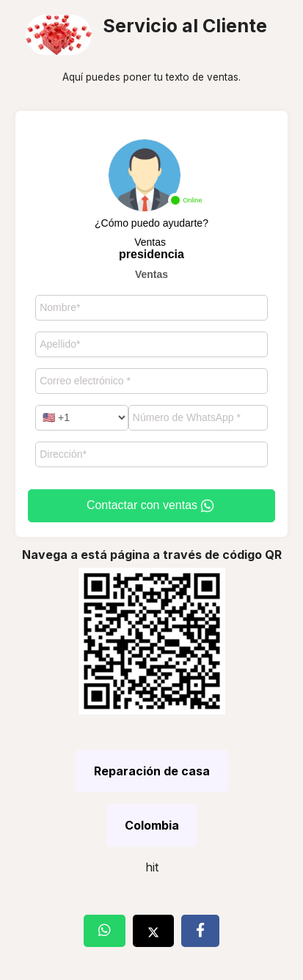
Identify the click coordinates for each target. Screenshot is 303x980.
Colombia (152, 825)
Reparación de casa (152, 771)
